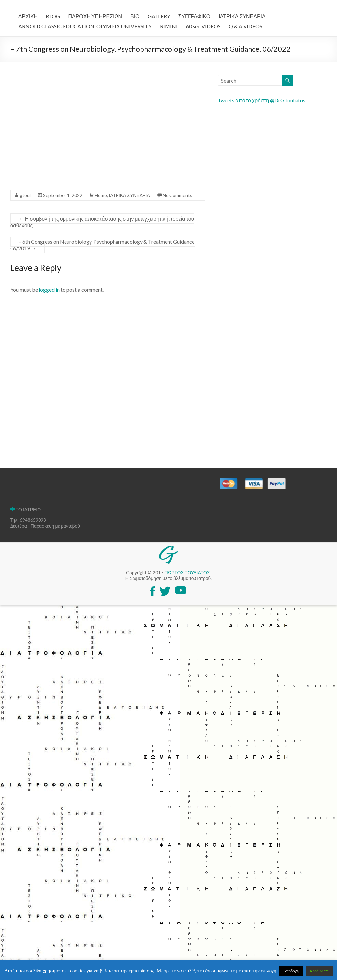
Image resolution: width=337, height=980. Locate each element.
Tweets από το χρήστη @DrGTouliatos (261, 100)
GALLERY (159, 16)
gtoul (25, 195)
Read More (319, 971)
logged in (49, 289)
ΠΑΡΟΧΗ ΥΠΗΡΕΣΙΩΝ (95, 16)
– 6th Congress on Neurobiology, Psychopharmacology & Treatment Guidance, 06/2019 (103, 245)
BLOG (53, 16)
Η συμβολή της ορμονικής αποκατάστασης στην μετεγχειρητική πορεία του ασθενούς (102, 222)
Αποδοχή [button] (291, 971)
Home (101, 195)
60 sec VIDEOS (203, 26)
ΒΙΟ (135, 16)
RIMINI (169, 26)
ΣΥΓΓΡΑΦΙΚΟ (194, 16)
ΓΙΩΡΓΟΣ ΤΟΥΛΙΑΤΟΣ (187, 572)
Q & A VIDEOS (246, 26)
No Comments (177, 195)
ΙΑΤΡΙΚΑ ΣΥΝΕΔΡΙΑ (242, 16)
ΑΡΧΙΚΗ (28, 16)
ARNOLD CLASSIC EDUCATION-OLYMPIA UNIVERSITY (85, 26)
